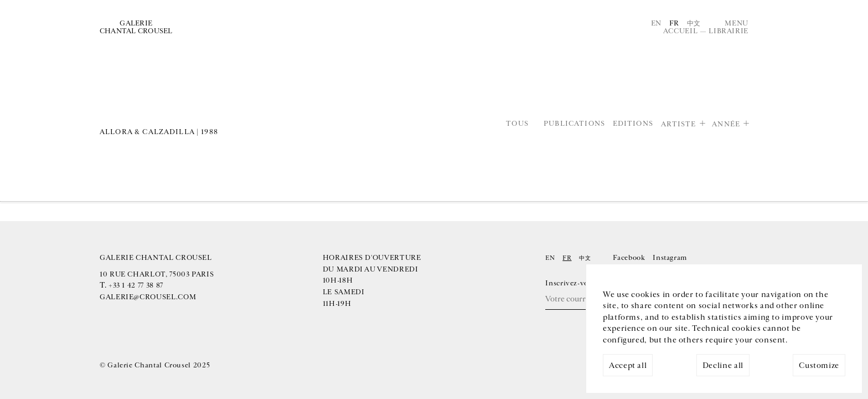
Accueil (680, 31)
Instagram (670, 258)
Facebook (629, 258)
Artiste (679, 124)
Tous (517, 124)
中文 (694, 23)
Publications (574, 124)
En (656, 23)
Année (726, 124)
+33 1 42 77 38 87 (136, 285)
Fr (674, 23)
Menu (737, 23)
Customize (819, 365)
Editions (633, 124)
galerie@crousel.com (148, 297)
